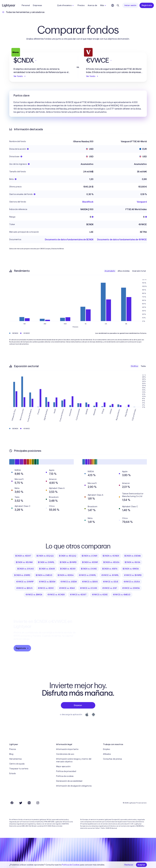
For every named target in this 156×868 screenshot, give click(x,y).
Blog (11, 754)
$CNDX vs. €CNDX (111, 556)
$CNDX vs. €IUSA (132, 562)
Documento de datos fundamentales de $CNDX (69, 239)
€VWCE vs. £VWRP (25, 582)
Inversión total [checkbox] (139, 271)
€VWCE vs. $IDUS (24, 588)
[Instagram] (38, 803)
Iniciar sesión (130, 5)
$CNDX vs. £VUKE (89, 569)
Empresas (37, 5)
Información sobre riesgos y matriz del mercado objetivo (74, 760)
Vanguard (142, 202)
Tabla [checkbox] (143, 366)
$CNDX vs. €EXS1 (68, 569)
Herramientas (16, 759)
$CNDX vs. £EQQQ (45, 556)
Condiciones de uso (65, 754)
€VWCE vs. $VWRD (133, 575)
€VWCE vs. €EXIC (46, 588)
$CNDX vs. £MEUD (44, 575)
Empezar (78, 705)
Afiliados (107, 754)
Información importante (67, 749)
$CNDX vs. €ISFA (110, 569)
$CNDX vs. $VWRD (68, 562)
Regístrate (147, 5)
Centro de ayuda (17, 764)
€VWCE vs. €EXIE (100, 595)
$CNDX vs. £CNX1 (89, 556)
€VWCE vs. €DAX (67, 588)
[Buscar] (118, 5)
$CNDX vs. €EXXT (23, 556)
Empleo (107, 749)
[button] (42, 60)
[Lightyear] (9, 5)
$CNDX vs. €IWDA (131, 569)
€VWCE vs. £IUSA (132, 582)
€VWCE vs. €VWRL (110, 575)
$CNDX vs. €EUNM (24, 562)
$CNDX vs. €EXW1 (90, 562)
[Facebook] (12, 803)
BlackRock (88, 202)
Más (103, 5)
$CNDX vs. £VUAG (26, 569)
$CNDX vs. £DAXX (47, 569)
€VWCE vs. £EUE (111, 582)
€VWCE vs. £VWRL (87, 575)
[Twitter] (21, 803)
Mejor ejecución (63, 766)
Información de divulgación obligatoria (74, 786)
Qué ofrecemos (66, 5)
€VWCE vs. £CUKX (89, 588)
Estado (13, 773)
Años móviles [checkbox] (124, 271)
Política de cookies (65, 776)
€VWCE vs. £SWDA (131, 588)
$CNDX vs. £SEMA (133, 556)
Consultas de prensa (112, 759)
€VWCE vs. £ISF (110, 588)
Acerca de (92, 5)
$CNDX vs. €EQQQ (68, 556)
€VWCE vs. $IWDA (34, 595)
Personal (26, 5)
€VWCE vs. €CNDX (56, 595)
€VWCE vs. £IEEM (69, 582)
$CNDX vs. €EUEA (111, 562)
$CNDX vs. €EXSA (66, 575)
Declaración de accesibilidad (69, 781)
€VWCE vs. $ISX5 (90, 582)
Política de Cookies (71, 865)
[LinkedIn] (29, 803)
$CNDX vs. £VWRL (46, 562)
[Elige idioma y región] (113, 5)
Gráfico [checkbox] (134, 366)
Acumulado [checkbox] (110, 271)
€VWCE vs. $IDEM (47, 582)
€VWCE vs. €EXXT (78, 595)
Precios (81, 5)
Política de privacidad (66, 771)
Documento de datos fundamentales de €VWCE (122, 239)
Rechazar (129, 865)
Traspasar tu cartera (19, 769)
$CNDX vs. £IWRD (22, 575)
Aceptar (141, 865)
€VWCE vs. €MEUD (122, 595)
